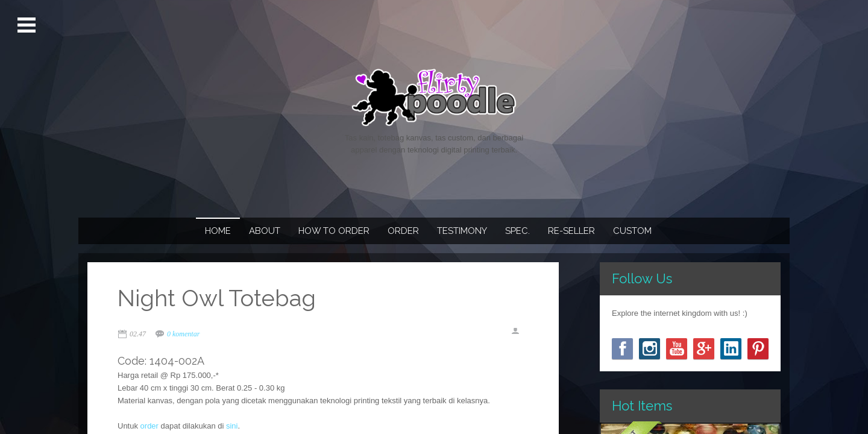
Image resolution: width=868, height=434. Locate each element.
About (265, 231)
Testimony (462, 231)
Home (218, 231)
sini (232, 426)
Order (403, 231)
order (149, 426)
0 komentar (183, 334)
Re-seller (571, 231)
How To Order (334, 231)
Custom (632, 231)
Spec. (517, 231)
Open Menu (28, 25)
